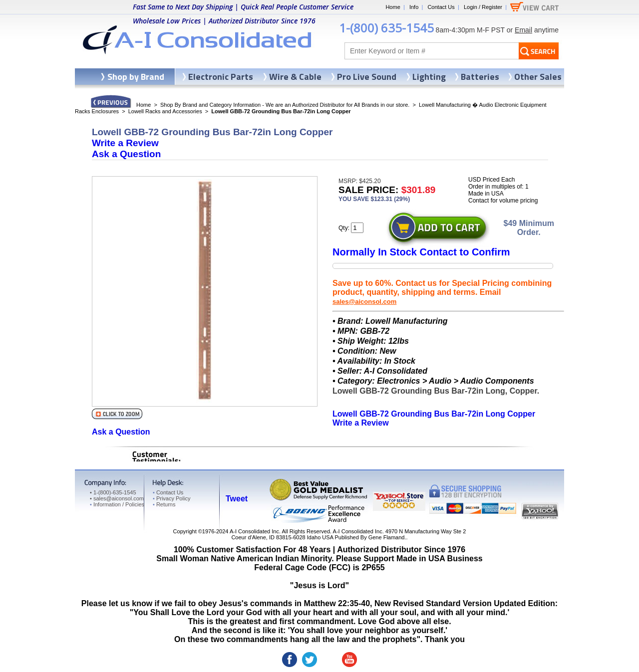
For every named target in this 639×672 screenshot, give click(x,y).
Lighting (429, 77)
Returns (164, 504)
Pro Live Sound (367, 77)
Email (523, 30)
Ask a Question (126, 154)
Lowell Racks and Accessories (165, 111)
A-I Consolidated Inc (254, 531)
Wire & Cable (295, 77)
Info (414, 7)
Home (393, 7)
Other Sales (538, 77)
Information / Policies (117, 504)
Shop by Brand (136, 77)
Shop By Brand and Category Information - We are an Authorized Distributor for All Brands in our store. (285, 105)
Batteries (480, 77)
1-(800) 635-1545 (386, 28)
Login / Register (483, 7)
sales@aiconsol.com (364, 302)
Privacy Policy (171, 498)
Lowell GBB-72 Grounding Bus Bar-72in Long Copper (434, 414)
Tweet (237, 499)
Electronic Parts (221, 77)
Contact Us (441, 7)
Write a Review (125, 143)
